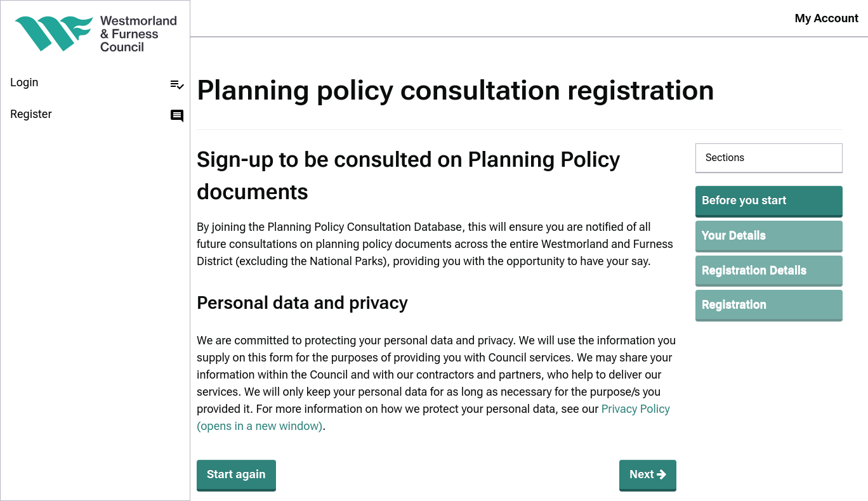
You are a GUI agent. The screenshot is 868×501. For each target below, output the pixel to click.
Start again (236, 474)
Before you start (744, 200)
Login (97, 84)
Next (648, 474)
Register (97, 115)
